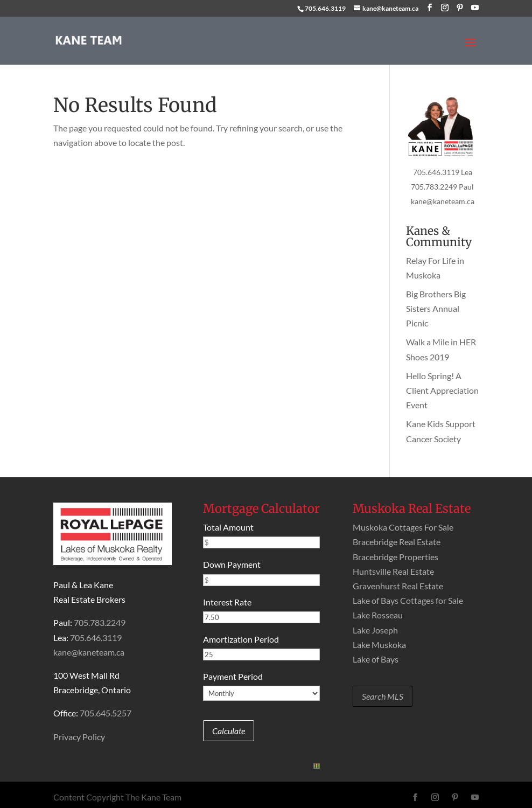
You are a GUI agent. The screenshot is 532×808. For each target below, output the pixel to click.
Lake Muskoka (379, 645)
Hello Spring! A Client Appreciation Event (442, 390)
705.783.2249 (100, 622)
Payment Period (233, 676)
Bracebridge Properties (395, 557)
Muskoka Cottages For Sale (403, 527)
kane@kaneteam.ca (443, 201)
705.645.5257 (106, 713)
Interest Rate (227, 602)
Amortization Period (241, 639)
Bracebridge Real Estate (397, 542)
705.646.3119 (325, 8)
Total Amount (228, 527)
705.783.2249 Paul (442, 187)
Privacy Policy (79, 737)
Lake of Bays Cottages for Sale (408, 600)
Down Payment (232, 564)
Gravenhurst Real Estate (398, 586)
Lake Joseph (375, 630)
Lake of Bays (376, 659)
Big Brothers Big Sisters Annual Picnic (436, 308)
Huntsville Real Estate (393, 571)
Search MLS (383, 696)
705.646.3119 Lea (443, 172)
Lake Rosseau (378, 615)
